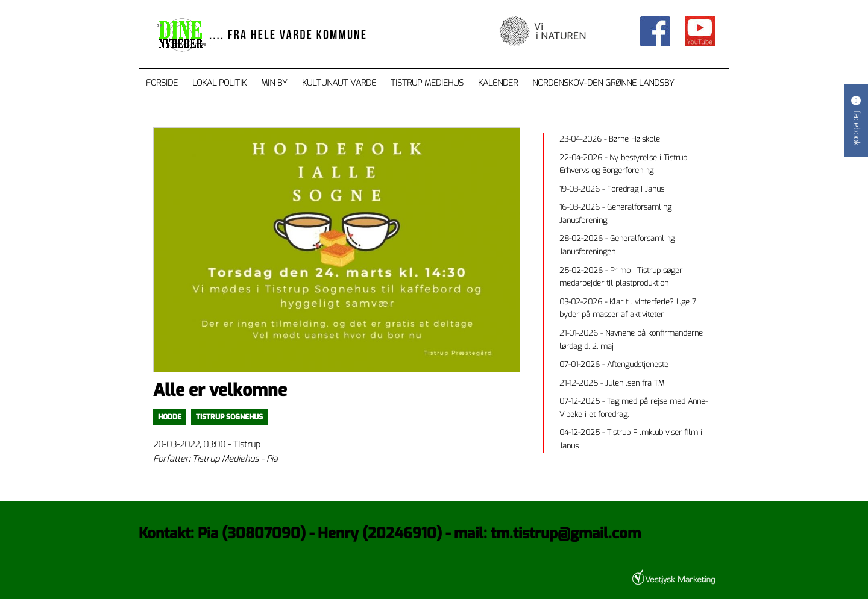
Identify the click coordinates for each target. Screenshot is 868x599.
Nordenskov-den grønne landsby (603, 83)
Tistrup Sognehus (229, 417)
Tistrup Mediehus (427, 83)
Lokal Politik (219, 83)
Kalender (498, 83)
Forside (162, 83)
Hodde (170, 417)
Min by (274, 83)
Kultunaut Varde (339, 83)
